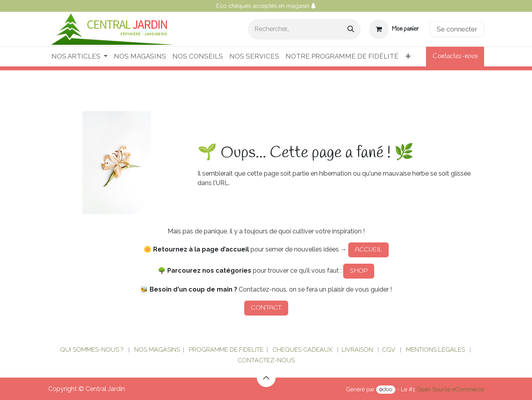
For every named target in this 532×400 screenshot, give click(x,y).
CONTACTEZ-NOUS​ (266, 360)
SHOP (359, 271)
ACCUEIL (368, 250)
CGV (389, 350)
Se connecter (457, 29)
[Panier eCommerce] (394, 29)
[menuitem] (80, 57)
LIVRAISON (357, 350)
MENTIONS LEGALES (435, 350)
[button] (266, 378)
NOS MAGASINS (157, 350)
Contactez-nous (455, 56)
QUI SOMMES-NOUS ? (92, 350)
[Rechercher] (351, 29)
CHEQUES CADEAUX (303, 350)
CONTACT (266, 308)
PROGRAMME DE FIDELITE (226, 350)
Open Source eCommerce (450, 389)
